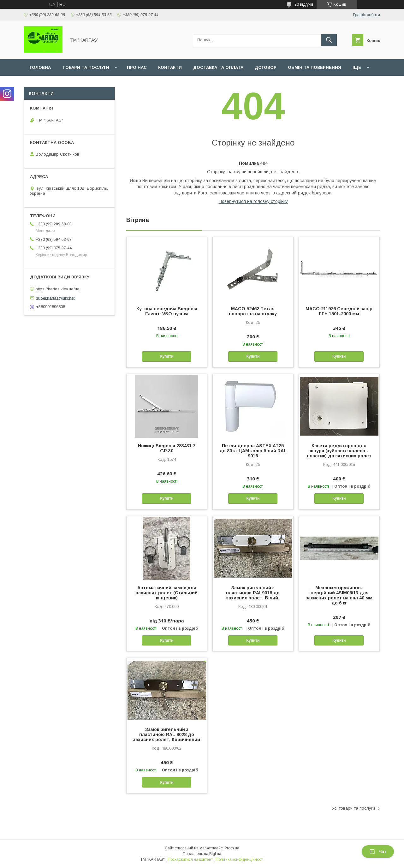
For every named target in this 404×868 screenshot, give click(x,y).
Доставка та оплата (218, 67)
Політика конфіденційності (240, 859)
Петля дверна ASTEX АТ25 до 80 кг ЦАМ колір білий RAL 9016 (253, 451)
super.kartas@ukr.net (55, 298)
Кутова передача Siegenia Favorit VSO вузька (167, 311)
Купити (167, 356)
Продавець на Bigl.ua (202, 854)
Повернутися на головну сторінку (253, 201)
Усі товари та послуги (353, 808)
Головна (40, 67)
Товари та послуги (86, 67)
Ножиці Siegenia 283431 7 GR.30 (167, 448)
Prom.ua (232, 848)
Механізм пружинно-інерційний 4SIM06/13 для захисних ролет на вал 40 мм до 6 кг (339, 595)
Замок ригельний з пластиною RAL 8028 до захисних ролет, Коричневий (167, 734)
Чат (378, 852)
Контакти (170, 67)
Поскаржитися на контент (190, 859)
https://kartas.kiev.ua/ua (58, 289)
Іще (357, 67)
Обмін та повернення (315, 67)
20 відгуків (304, 4)
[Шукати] (329, 40)
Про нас (137, 67)
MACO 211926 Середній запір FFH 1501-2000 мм (339, 311)
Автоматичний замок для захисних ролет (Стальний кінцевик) (167, 593)
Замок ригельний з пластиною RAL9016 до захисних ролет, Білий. (253, 593)
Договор (266, 67)
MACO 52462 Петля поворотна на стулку (253, 311)
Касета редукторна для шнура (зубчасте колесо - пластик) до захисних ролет (339, 451)
